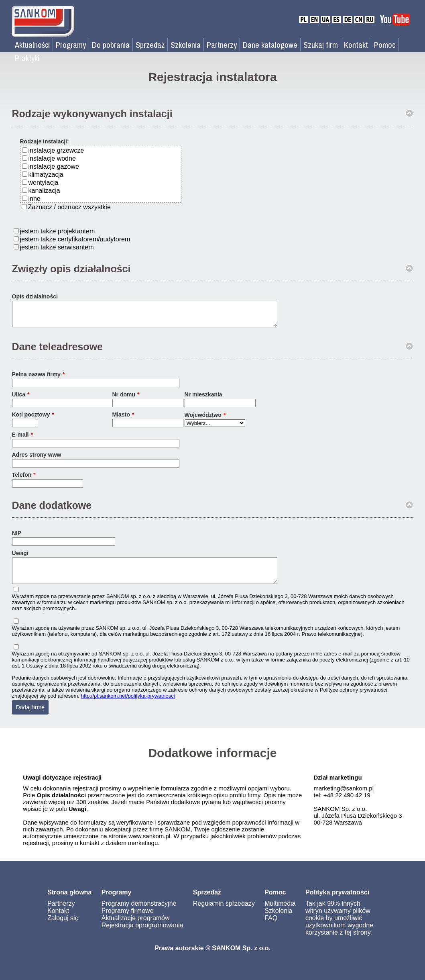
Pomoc (385, 45)
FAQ (271, 928)
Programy (71, 45)
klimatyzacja (46, 175)
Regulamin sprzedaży (224, 913)
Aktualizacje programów (136, 928)
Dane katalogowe (270, 45)
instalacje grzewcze (56, 150)
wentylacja (44, 183)
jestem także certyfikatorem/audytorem (75, 239)
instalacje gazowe (54, 166)
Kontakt (356, 45)
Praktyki (27, 58)
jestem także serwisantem (57, 247)
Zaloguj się (63, 928)
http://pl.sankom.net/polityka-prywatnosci (128, 705)
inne (35, 199)
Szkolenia (186, 45)
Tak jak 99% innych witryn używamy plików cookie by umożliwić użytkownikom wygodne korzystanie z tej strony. (339, 928)
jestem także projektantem (58, 231)
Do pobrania (111, 45)
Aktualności (32, 45)
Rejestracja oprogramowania (142, 935)
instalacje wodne (52, 158)
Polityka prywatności (337, 902)
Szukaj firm (321, 45)
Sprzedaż (150, 45)
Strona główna (69, 902)
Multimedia (280, 913)
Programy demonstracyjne (139, 913)
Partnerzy (222, 45)
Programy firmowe (128, 920)
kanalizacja (44, 191)
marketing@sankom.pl (344, 798)
